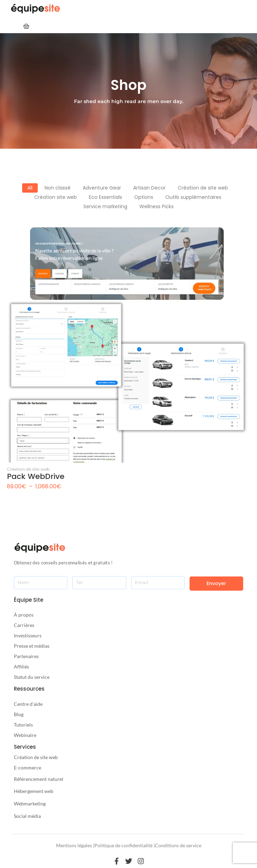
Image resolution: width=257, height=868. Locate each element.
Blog (19, 714)
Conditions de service (178, 845)
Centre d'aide (28, 704)
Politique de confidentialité (123, 845)
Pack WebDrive (36, 476)
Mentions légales (74, 845)
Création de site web (28, 469)
